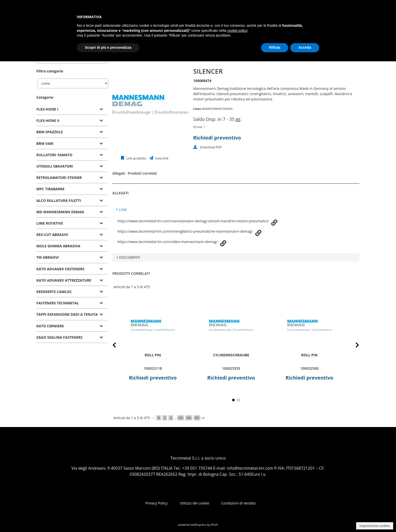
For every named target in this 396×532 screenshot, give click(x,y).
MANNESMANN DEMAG (217, 109)
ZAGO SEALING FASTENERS (59, 337)
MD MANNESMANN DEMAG (60, 212)
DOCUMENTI (130, 257)
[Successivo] (204, 418)
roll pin (153, 355)
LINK (123, 210)
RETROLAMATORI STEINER (59, 178)
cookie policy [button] (237, 31)
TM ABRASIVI (48, 257)
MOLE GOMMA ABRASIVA (58, 246)
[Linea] (73, 83)
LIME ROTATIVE (50, 223)
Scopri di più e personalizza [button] (108, 47)
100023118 (153, 368)
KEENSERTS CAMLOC (54, 292)
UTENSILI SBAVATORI (55, 166)
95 (197, 418)
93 (181, 418)
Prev (118, 346)
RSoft (214, 525)
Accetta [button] (305, 47)
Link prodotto (136, 158)
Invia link (162, 158)
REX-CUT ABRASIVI (52, 235)
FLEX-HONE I (47, 109)
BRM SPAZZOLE (50, 132)
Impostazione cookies (375, 526)
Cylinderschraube (231, 355)
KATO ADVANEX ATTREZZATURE (64, 280)
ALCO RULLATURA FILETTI (59, 201)
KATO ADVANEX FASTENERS (60, 269)
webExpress (199, 525)
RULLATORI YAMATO (54, 155)
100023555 (231, 368)
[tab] (72, 109)
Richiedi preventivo (217, 138)
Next (353, 346)
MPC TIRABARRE (51, 189)
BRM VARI (45, 143)
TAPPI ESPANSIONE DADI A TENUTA (67, 314)
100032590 (309, 368)
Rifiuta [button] (275, 47)
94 (189, 418)
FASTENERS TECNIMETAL (58, 303)
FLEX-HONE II (48, 121)
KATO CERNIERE (50, 326)
